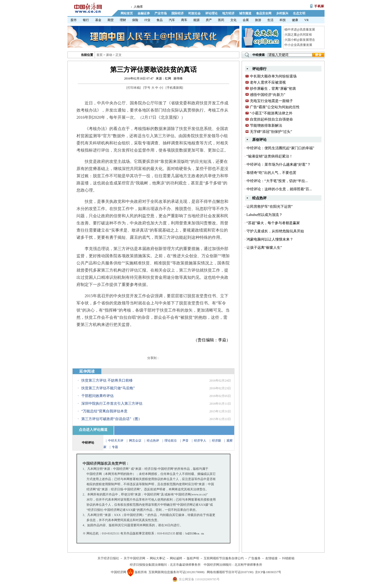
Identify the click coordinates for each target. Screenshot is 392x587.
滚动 (109, 55)
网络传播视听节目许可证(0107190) (230, 572)
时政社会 (194, 13)
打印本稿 (134, 88)
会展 (246, 20)
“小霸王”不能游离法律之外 (271, 113)
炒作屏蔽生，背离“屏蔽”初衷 (273, 89)
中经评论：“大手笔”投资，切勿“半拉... (277, 181)
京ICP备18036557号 (268, 572)
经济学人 (200, 441)
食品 (160, 20)
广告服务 (254, 558)
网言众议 (135, 441)
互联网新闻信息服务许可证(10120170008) (177, 572)
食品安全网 (264, 13)
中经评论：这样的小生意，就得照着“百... (279, 189)
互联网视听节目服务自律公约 (224, 558)
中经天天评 (116, 441)
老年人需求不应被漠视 (268, 82)
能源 (197, 20)
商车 (184, 20)
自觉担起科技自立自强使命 (271, 119)
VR (306, 20)
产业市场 (161, 13)
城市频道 (245, 13)
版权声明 (193, 558)
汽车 (172, 20)
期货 (111, 20)
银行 (86, 20)
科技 (283, 20)
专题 (115, 447)
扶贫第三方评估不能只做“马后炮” (108, 388)
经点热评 (153, 441)
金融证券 (144, 13)
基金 (98, 20)
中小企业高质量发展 (298, 45)
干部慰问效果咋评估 (97, 396)
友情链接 (271, 558)
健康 (295, 20)
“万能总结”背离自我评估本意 (104, 411)
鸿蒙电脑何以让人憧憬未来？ (270, 239)
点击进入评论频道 (93, 430)
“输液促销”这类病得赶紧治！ (270, 156)
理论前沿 (171, 441)
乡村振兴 (282, 13)
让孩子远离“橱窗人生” (264, 248)
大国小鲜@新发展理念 (300, 40)
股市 (74, 20)
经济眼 (217, 441)
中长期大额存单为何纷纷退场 (273, 76)
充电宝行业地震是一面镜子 (271, 101)
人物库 (138, 7)
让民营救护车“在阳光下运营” (270, 207)
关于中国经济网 (134, 558)
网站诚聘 (176, 558)
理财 (123, 20)
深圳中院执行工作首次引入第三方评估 (112, 404)
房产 (209, 20)
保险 (135, 20)
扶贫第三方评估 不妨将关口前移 (107, 380)
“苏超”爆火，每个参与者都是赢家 (273, 223)
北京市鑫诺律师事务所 (185, 565)
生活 (270, 20)
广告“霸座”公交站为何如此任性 (275, 107)
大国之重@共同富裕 (298, 35)
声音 (185, 441)
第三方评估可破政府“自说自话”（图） (112, 419)
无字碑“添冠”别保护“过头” (271, 132)
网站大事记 (158, 558)
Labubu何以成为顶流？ (265, 215)
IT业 (147, 20)
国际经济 (178, 13)
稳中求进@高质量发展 (300, 29)
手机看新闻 (174, 88)
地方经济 (228, 13)
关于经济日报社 (108, 558)
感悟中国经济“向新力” (268, 95)
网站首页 (127, 13)
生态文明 (299, 13)
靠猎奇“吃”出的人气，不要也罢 (271, 173)
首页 (100, 55)
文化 (233, 20)
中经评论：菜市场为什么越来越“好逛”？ (279, 165)
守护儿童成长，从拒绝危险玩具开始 (275, 231)
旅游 (258, 20)
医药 (221, 20)
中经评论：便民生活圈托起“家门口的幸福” (280, 148)
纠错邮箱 (288, 558)
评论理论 (211, 13)
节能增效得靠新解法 (266, 126)
